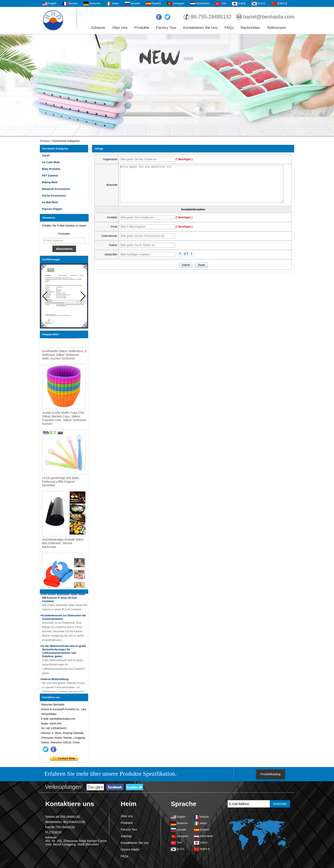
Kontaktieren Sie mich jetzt (64, 758)
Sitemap (126, 836)
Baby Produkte (51, 169)
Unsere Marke (130, 849)
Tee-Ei (46, 156)
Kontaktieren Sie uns (200, 28)
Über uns (120, 28)
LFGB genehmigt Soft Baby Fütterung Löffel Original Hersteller (60, 482)
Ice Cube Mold (51, 162)
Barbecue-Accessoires (56, 189)
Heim (129, 804)
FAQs (229, 28)
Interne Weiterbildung (55, 679)
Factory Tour (166, 28)
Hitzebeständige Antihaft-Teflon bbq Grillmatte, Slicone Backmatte (63, 544)
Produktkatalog (271, 774)
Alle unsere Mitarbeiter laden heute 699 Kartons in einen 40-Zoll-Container (63, 598)
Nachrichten (250, 28)
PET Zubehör (50, 176)
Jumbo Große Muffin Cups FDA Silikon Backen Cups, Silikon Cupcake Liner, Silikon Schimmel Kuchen (64, 419)
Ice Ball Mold (50, 202)
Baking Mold (50, 182)
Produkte (142, 28)
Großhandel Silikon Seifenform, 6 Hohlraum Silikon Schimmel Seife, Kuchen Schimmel (64, 356)
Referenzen (276, 28)
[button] (83, 296)
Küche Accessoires (54, 196)
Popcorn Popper (52, 209)
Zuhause (98, 28)
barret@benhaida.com (269, 17)
